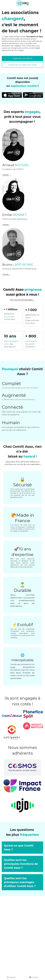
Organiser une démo (22, 58)
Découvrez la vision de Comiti (22, 65)
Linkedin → (7, 175)
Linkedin (6, 225)
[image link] (22, 3)
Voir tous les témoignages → (22, 300)
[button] (22, 848)
